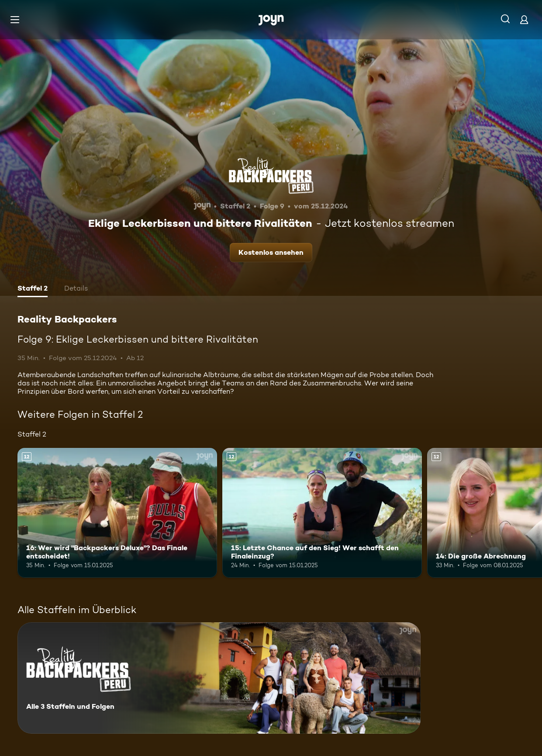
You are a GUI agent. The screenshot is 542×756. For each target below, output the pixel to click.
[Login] (524, 19)
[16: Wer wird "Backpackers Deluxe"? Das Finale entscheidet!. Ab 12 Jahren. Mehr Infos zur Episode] (117, 513)
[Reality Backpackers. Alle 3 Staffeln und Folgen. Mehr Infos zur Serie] (219, 678)
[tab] (33, 289)
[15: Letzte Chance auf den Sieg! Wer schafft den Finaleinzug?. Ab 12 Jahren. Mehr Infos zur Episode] (322, 513)
